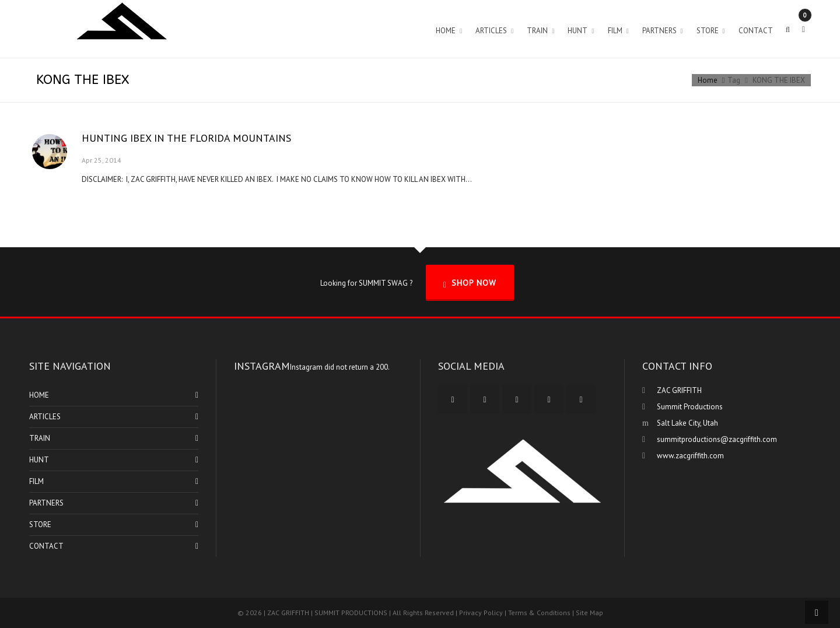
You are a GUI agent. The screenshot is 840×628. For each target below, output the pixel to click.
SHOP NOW (470, 283)
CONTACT (46, 546)
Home (708, 80)
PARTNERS (46, 503)
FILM (36, 481)
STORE (40, 524)
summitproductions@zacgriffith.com (717, 439)
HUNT (39, 460)
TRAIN (40, 438)
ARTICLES (45, 417)
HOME (39, 395)
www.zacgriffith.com (690, 456)
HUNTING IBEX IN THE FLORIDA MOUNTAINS (186, 138)
